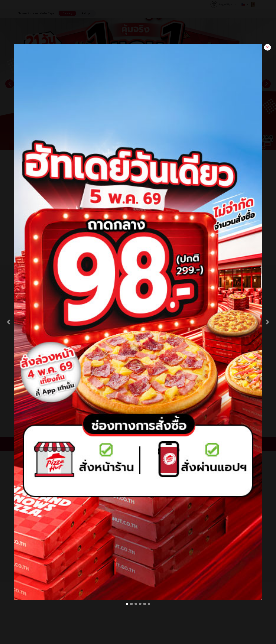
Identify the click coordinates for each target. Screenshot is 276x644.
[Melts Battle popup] (149, 604)
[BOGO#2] (131, 604)
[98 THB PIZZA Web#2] (127, 604)
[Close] (267, 47)
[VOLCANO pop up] (136, 604)
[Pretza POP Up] (140, 604)
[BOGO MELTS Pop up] (145, 604)
